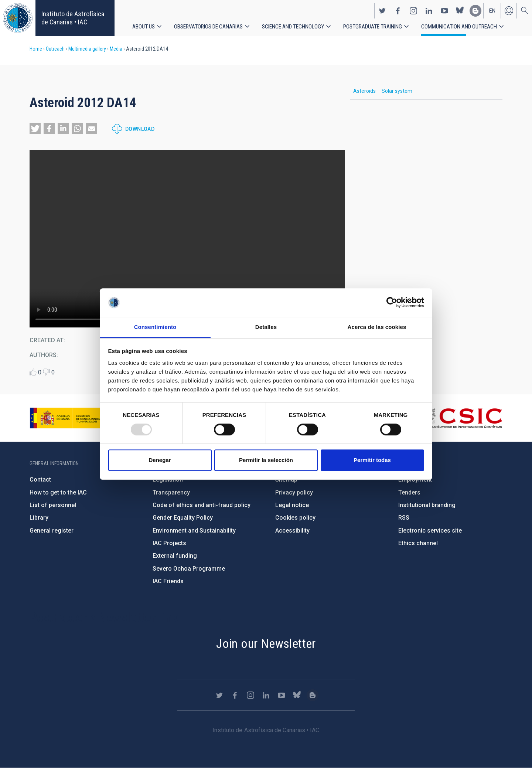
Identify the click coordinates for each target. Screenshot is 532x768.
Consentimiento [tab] (155, 327)
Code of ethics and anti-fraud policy (202, 505)
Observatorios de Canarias (209, 26)
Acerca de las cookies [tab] (377, 327)
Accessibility (292, 531)
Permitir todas (372, 460)
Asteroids (364, 91)
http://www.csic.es (462, 418)
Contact (40, 480)
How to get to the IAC (58, 492)
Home (36, 49)
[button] (35, 129)
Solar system (397, 91)
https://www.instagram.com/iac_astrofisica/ (413, 10)
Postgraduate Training (377, 26)
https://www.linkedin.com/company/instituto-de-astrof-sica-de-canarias (429, 10)
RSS (404, 518)
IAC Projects (169, 543)
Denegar (160, 460)
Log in (509, 10)
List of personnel (53, 505)
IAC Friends (168, 581)
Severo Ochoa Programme (189, 569)
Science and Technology (296, 26)
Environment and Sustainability (194, 531)
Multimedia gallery (87, 49)
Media (116, 49)
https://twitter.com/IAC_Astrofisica (382, 10)
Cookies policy (295, 518)
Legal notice (292, 505)
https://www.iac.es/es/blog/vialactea (475, 10)
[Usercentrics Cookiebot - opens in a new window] (392, 303)
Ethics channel (418, 543)
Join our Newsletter (266, 643)
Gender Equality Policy (183, 518)
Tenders (409, 492)
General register (52, 531)
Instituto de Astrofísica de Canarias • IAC (73, 18)
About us (144, 26)
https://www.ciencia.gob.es (71, 418)
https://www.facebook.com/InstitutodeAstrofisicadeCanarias (398, 10)
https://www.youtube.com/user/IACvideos (444, 10)
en (492, 10)
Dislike (46, 372)
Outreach (55, 49)
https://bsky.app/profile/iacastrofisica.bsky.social (460, 10)
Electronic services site (430, 531)
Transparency (171, 492)
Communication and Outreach (465, 26)
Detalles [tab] (266, 327)
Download (140, 129)
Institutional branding (427, 505)
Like (33, 372)
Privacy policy (294, 492)
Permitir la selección (266, 460)
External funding (175, 556)
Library (39, 518)
